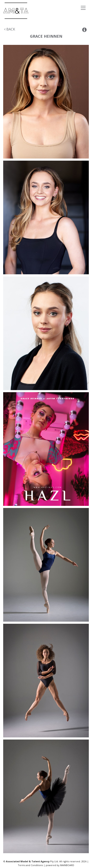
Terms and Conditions (30, 865)
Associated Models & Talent (32, 11)
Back (10, 29)
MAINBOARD (67, 865)
